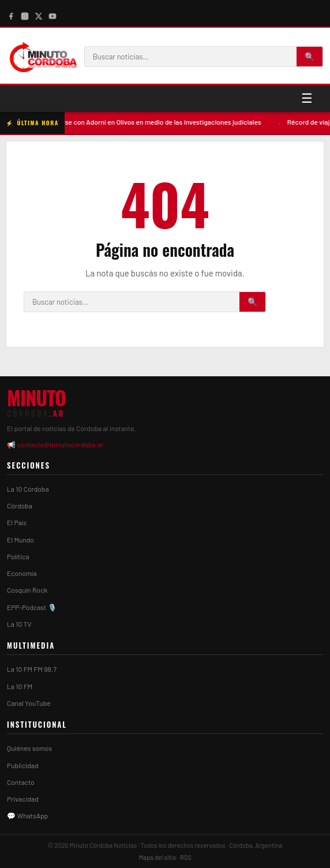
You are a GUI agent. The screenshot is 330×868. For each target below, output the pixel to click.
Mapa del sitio (157, 857)
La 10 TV (19, 624)
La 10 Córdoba (28, 489)
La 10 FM (20, 686)
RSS (186, 857)
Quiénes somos (29, 748)
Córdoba (20, 506)
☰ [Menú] (307, 98)
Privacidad (23, 799)
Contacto (21, 782)
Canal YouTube (29, 703)
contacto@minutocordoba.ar (60, 444)
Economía (22, 573)
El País (17, 522)
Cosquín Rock (27, 590)
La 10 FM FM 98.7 (32, 669)
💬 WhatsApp (27, 815)
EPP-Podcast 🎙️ (32, 607)
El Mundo (20, 540)
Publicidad (22, 765)
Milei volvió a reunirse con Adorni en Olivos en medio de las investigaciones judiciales (146, 122)
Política (18, 556)
